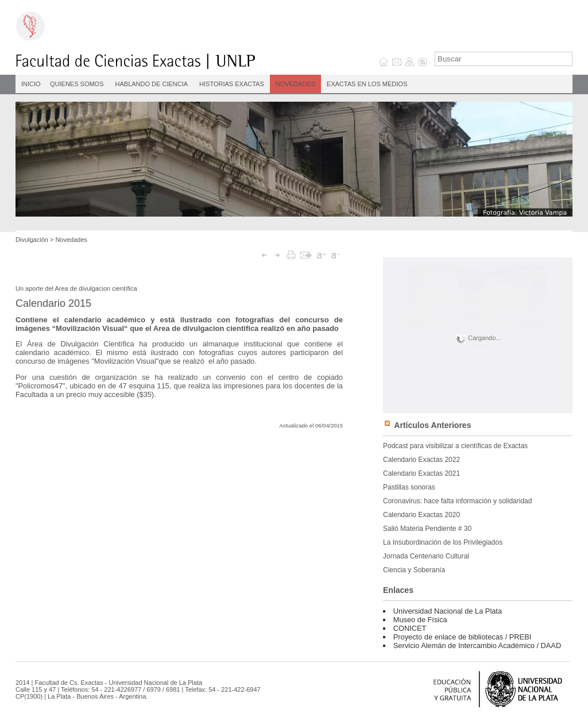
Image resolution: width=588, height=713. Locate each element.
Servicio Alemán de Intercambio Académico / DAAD (477, 645)
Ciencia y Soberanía (414, 570)
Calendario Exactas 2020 (421, 515)
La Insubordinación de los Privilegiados (443, 542)
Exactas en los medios (367, 84)
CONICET (410, 628)
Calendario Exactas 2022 (421, 460)
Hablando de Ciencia (152, 84)
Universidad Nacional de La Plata (448, 611)
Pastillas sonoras (409, 487)
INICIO (31, 84)
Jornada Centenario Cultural (426, 556)
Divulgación (32, 240)
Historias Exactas (232, 84)
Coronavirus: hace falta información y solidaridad (457, 501)
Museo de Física (420, 620)
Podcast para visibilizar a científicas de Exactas (455, 446)
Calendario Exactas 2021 (421, 473)
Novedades (295, 84)
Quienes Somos (77, 84)
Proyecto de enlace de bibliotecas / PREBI (462, 637)
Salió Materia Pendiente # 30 (427, 529)
